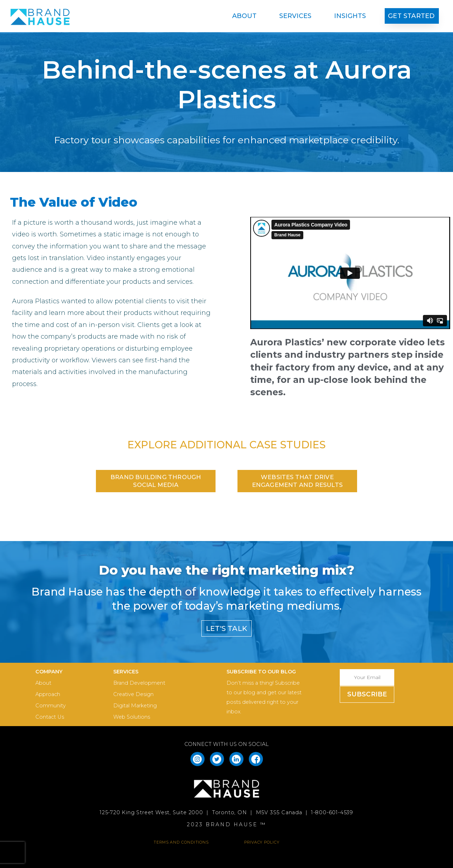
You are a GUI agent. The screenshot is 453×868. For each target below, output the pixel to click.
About (246, 16)
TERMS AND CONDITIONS (181, 842)
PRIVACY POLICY (262, 842)
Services (297, 16)
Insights (350, 16)
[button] (412, 16)
